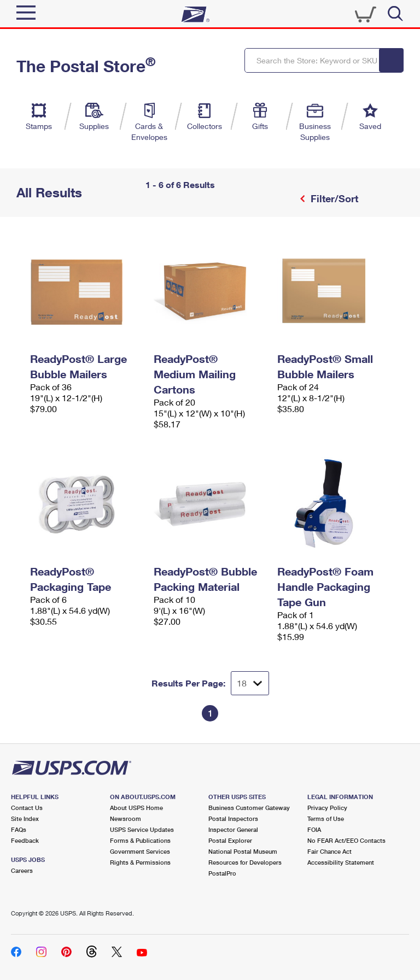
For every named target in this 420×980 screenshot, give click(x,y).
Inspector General (233, 829)
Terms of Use (326, 818)
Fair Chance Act (329, 851)
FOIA (314, 829)
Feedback (25, 840)
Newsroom (126, 818)
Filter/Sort (333, 198)
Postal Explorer (230, 840)
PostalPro (222, 873)
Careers (22, 870)
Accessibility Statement (341, 862)
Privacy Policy (327, 808)
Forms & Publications (140, 840)
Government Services (140, 851)
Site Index (25, 818)
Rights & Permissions (140, 862)
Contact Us (27, 808)
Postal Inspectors (233, 818)
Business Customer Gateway (249, 808)
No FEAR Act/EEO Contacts (346, 840)
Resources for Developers (245, 862)
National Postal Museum (243, 851)
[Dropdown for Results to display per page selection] (250, 683)
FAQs (19, 829)
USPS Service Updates (142, 829)
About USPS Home (136, 808)
